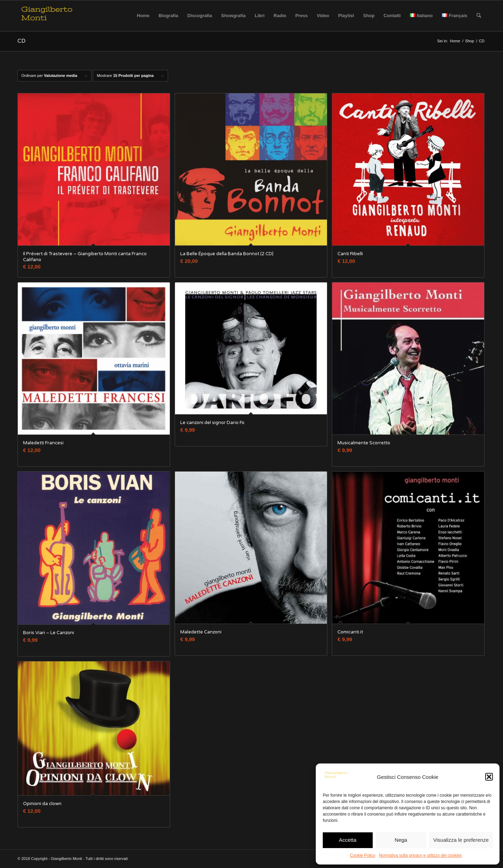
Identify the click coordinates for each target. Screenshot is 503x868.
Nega (401, 840)
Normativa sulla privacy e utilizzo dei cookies (420, 855)
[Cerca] (479, 16)
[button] (489, 777)
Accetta (348, 840)
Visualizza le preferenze (461, 840)
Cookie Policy (363, 855)
